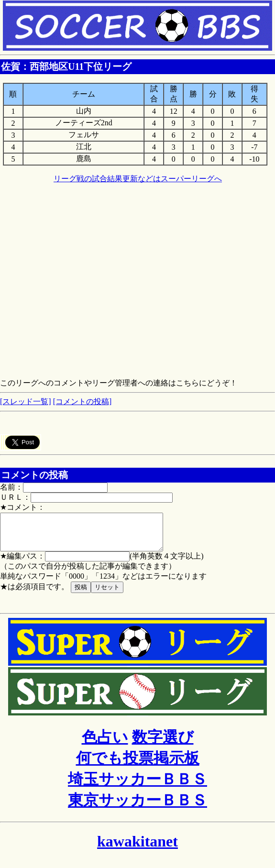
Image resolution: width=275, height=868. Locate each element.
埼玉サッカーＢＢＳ (137, 786)
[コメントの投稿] (82, 401)
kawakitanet (137, 848)
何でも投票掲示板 (138, 765)
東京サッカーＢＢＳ (137, 807)
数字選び (163, 744)
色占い (105, 744)
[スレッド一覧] (26, 401)
